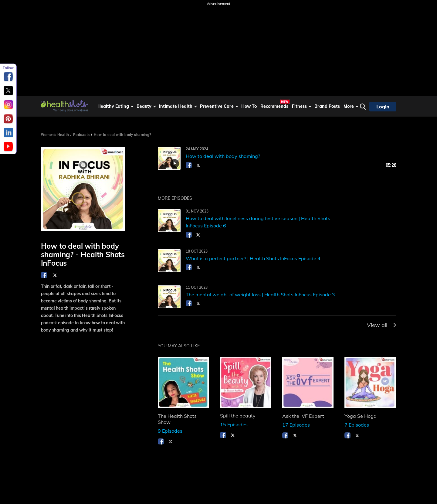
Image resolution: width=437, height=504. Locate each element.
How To (249, 106)
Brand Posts (327, 106)
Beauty (144, 106)
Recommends (274, 106)
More (349, 106)
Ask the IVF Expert (303, 416)
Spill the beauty (238, 416)
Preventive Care (217, 106)
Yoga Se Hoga (361, 416)
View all (382, 325)
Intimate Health (176, 106)
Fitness (299, 106)
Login (383, 107)
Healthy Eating (113, 106)
